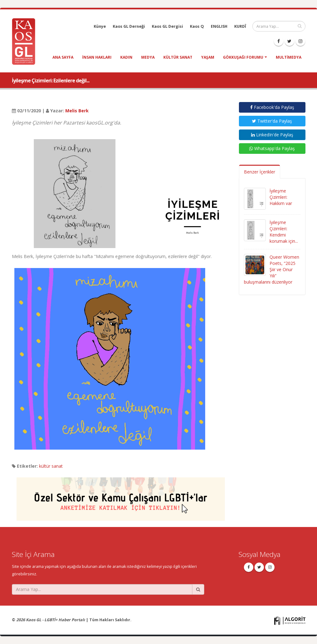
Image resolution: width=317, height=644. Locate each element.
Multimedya (289, 57)
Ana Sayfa (63, 57)
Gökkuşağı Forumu (243, 57)
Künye (100, 26)
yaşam (208, 57)
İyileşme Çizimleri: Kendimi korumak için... (284, 232)
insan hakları (97, 57)
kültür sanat (178, 57)
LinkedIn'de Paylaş (272, 135)
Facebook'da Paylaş (272, 107)
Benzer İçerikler (260, 172)
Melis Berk (77, 111)
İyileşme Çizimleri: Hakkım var (281, 197)
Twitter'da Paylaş (272, 121)
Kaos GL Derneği (129, 26)
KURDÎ (240, 26)
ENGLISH (219, 26)
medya (148, 57)
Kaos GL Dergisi (167, 26)
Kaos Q (197, 26)
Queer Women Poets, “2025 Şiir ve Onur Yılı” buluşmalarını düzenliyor (272, 269)
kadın (126, 57)
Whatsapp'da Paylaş (272, 148)
